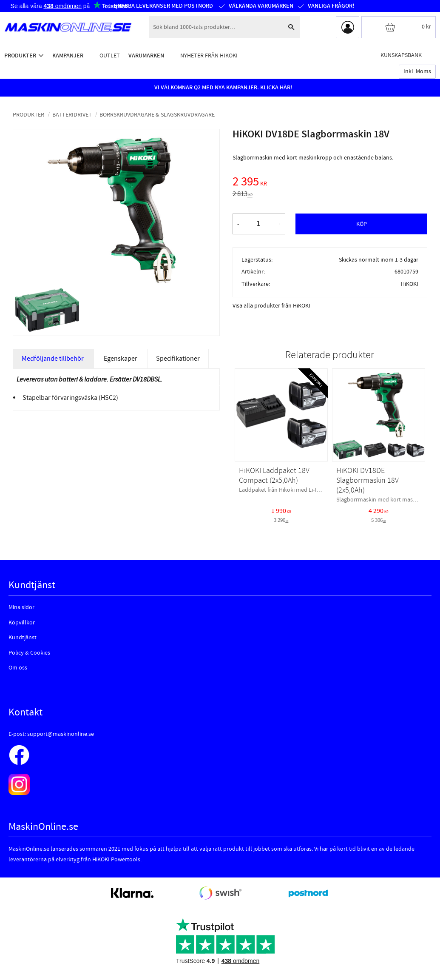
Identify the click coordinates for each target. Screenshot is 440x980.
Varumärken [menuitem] (146, 56)
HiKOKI (410, 284)
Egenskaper (121, 359)
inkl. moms (417, 71)
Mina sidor (21, 607)
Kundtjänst (23, 638)
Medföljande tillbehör (53, 359)
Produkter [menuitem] (20, 56)
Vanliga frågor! (331, 6)
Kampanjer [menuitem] (68, 56)
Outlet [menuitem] (110, 56)
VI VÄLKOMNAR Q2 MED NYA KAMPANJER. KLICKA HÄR (222, 88)
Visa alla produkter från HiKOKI (271, 306)
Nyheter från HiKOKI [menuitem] (209, 56)
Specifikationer (178, 359)
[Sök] (291, 27)
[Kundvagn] (399, 27)
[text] (330, 183)
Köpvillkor (22, 623)
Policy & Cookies (29, 653)
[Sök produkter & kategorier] (216, 27)
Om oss (18, 668)
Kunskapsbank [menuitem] (401, 55)
